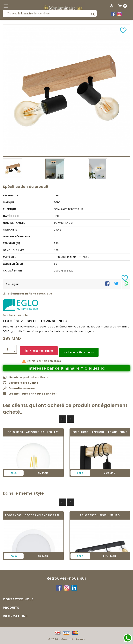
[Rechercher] (50, 13)
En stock (9, 315)
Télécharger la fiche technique (28, 294)
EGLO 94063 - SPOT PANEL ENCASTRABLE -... (33, 515)
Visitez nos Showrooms (79, 352)
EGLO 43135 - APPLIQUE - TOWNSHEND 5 (100, 432)
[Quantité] (8, 349)
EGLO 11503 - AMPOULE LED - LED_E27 (33, 432)
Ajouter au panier (39, 351)
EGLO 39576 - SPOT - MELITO (100, 515)
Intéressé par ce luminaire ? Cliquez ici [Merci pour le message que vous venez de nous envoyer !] (66, 368)
